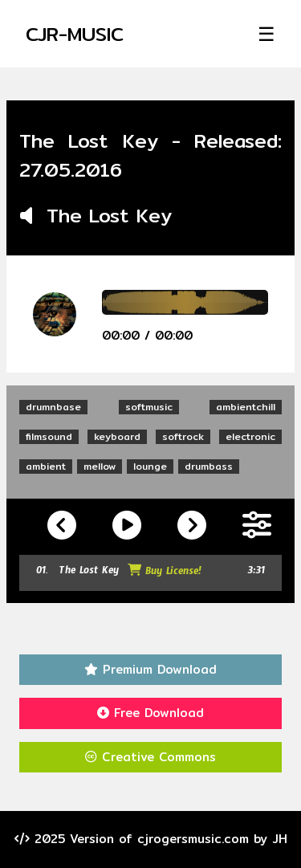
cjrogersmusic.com (193, 839)
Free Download (150, 713)
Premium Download (150, 669)
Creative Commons (150, 757)
